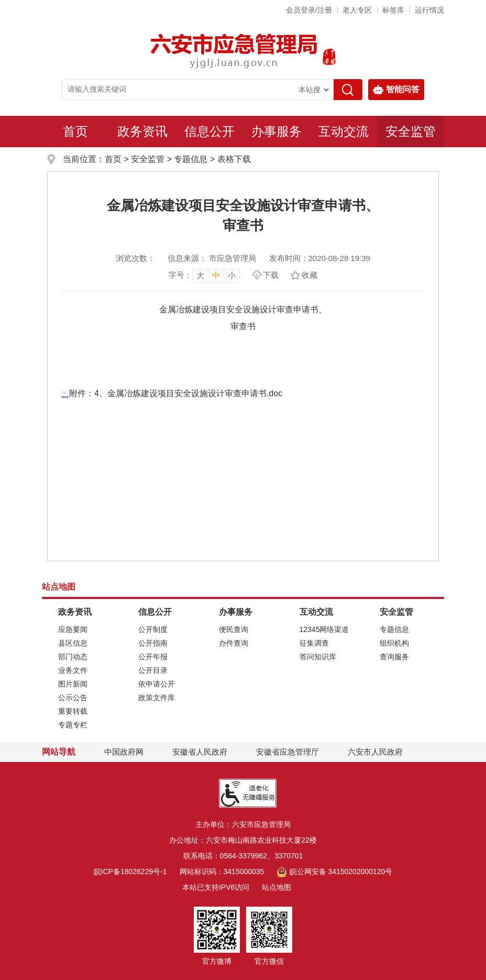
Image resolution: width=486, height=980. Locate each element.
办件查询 (234, 643)
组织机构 (394, 643)
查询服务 (394, 657)
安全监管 (411, 131)
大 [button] (200, 275)
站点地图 (277, 887)
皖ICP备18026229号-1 (130, 872)
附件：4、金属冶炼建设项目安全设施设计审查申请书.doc (172, 393)
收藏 (310, 275)
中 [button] (216, 275)
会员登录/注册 (309, 10)
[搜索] (348, 90)
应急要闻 (73, 629)
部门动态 (73, 657)
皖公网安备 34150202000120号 (334, 872)
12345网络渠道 (324, 629)
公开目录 (153, 670)
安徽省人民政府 (200, 752)
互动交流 (344, 131)
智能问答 (396, 90)
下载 (271, 275)
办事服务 (277, 131)
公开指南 (153, 643)
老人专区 (357, 10)
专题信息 (191, 159)
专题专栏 (73, 725)
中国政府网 (124, 752)
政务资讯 (142, 131)
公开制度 (153, 629)
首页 (75, 131)
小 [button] (232, 275)
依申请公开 (157, 684)
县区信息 (73, 643)
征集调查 (314, 643)
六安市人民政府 (375, 752)
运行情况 (429, 10)
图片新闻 (73, 684)
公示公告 (73, 698)
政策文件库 (157, 698)
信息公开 (209, 131)
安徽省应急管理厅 (288, 752)
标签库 (393, 10)
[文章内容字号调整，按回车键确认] (204, 275)
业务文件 (73, 670)
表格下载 (234, 159)
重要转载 (73, 711)
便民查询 (234, 629)
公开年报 (153, 657)
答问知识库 (318, 657)
